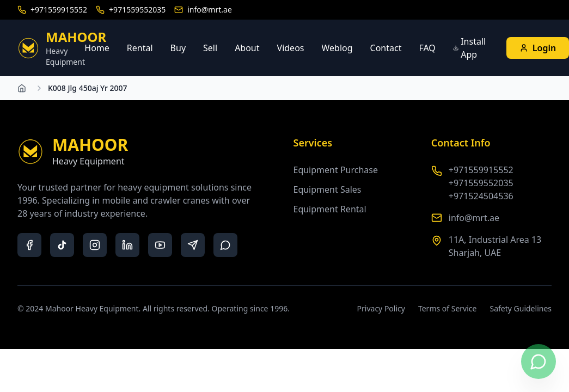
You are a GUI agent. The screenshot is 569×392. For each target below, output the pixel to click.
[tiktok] (62, 245)
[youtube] (160, 245)
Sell (210, 48)
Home (97, 48)
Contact (386, 48)
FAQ (427, 48)
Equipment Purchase (336, 170)
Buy (178, 48)
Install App (469, 48)
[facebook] (29, 245)
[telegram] (193, 245)
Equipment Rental (330, 209)
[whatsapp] (225, 245)
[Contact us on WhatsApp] (539, 362)
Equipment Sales (328, 189)
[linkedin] (127, 245)
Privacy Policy (381, 308)
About (247, 48)
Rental (140, 48)
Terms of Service (448, 308)
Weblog (337, 48)
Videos (291, 48)
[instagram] (95, 245)
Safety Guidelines (521, 308)
